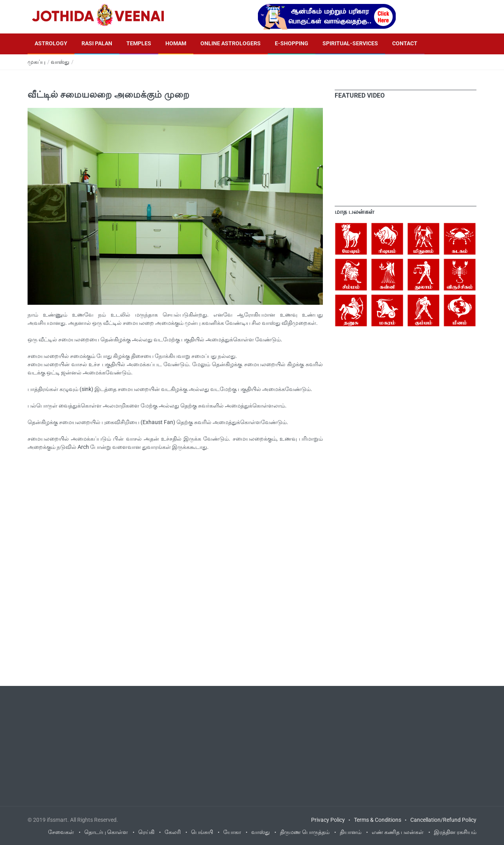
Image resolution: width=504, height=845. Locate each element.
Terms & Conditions (378, 820)
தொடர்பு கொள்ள (106, 832)
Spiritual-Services (350, 43)
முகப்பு (36, 62)
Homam (176, 43)
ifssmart (57, 820)
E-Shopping (292, 43)
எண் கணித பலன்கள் (398, 832)
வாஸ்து (60, 62)
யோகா (232, 832)
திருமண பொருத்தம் (305, 832)
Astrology (51, 43)
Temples (139, 43)
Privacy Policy (328, 820)
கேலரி (173, 832)
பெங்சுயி (202, 832)
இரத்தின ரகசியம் (455, 832)
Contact (405, 43)
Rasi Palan (97, 43)
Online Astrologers (231, 43)
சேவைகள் (61, 832)
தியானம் (351, 832)
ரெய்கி (146, 832)
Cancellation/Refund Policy (443, 820)
